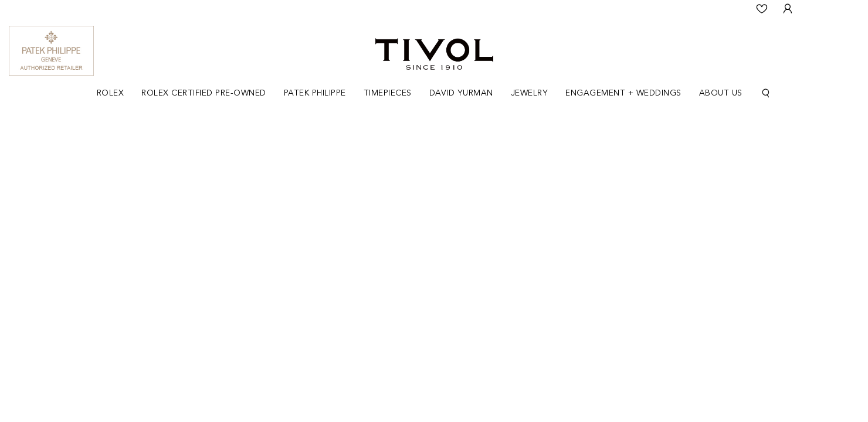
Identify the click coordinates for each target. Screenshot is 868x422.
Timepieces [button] (388, 93)
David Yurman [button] (461, 93)
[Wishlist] (762, 9)
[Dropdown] (111, 93)
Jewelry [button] (530, 93)
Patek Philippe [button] (315, 93)
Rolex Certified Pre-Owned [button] (204, 93)
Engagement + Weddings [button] (623, 93)
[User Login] (788, 9)
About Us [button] (721, 93)
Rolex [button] (111, 93)
